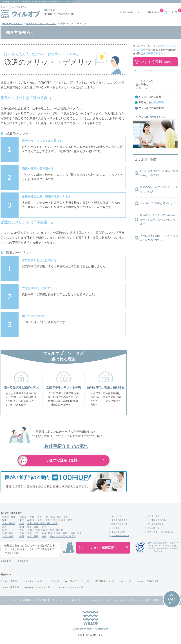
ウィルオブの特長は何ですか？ (158, 203)
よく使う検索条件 (119, 520)
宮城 (32, 517)
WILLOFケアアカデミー (76, 581)
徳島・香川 (76, 533)
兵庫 (37, 530)
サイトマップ (98, 600)
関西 (5, 530)
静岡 (44, 527)
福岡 (22, 536)
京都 (30, 530)
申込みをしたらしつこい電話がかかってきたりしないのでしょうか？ (159, 219)
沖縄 (44, 536)
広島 (22, 533)
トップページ (10, 600)
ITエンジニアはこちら (143, 70)
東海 (5, 527)
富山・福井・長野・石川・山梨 (43, 523)
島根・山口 (33, 533)
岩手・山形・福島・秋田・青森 (53, 517)
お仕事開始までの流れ (157, 520)
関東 (5, 520)
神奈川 (31, 520)
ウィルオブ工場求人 (146, 581)
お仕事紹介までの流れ (66, 446)
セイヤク (124, 581)
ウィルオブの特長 (155, 524)
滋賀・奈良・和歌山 (53, 530)
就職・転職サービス (131, 12)
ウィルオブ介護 (7, 581)
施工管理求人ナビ (103, 581)
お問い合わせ (78, 600)
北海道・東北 (9, 517)
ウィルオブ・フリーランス (68, 587)
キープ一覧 (116, 516)
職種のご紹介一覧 (119, 524)
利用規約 (27, 600)
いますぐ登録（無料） (64, 460)
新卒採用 (5, 561)
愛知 (22, 527)
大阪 (22, 530)
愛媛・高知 (62, 533)
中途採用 (21, 561)
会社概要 (115, 528)
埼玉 (40, 520)
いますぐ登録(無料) (103, 547)
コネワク (52, 581)
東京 (22, 520)
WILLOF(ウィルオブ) (13, 24)
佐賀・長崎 (33, 536)
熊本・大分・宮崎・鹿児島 (63, 536)
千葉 (48, 520)
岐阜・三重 (33, 527)
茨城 (55, 520)
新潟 (22, 523)
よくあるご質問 (118, 532)
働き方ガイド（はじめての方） (41, 24)
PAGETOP (172, 601)
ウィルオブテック (31, 581)
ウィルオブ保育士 (8, 587)
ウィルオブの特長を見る (152, 117)
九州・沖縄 (8, 536)
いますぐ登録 (157, 62)
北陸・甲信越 (9, 523)
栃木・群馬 (67, 520)
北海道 (23, 517)
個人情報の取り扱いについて (52, 600)
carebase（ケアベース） (36, 587)
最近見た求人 (153, 516)
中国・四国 (8, 533)
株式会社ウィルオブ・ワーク (14, 2)
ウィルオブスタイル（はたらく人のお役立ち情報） (135, 600)
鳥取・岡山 (47, 533)
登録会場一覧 (153, 528)
